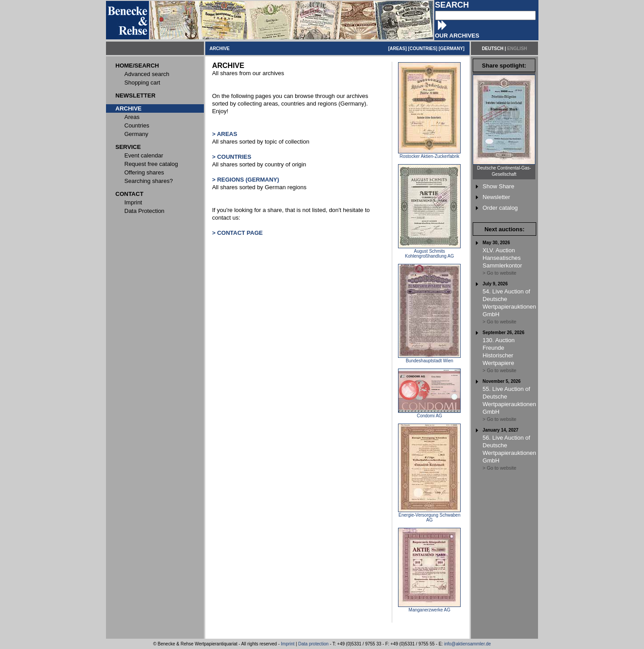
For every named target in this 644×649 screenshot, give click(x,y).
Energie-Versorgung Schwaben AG (429, 515)
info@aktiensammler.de (468, 644)
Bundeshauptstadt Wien (429, 359)
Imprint (288, 644)
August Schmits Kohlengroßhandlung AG (429, 252)
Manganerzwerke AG (429, 608)
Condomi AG (429, 414)
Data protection (314, 644)
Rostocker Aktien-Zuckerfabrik (429, 154)
